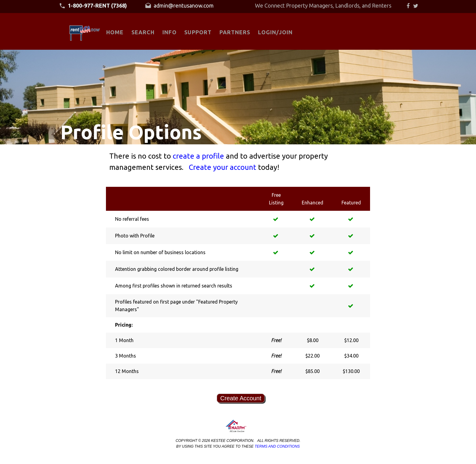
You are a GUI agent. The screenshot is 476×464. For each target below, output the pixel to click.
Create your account (223, 167)
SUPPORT (198, 32)
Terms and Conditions (277, 446)
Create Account (241, 398)
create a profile (199, 156)
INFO (169, 32)
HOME (115, 32)
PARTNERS (235, 32)
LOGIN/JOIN (275, 32)
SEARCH (143, 32)
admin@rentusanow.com (179, 6)
